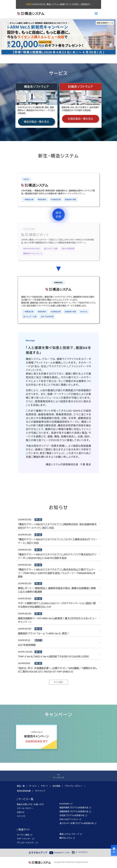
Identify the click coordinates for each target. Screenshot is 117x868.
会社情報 (56, 786)
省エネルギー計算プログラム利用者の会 (77, 823)
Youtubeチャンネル (60, 853)
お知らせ (21, 812)
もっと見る (58, 682)
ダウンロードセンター (26, 843)
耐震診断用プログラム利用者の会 (74, 812)
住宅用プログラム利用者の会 (72, 815)
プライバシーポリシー (74, 786)
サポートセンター (24, 839)
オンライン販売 (23, 835)
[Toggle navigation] (96, 13)
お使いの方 (39, 804)
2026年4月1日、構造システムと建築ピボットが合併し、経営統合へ (58, 4)
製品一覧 (21, 786)
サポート (44, 786)
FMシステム (66, 838)
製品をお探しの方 (25, 804)
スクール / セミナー (25, 808)
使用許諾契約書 (24, 791)
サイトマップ (40, 791)
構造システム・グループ (69, 834)
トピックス (21, 816)
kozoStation (65, 804)
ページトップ (58, 777)
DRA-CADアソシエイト (69, 819)
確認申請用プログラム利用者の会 (74, 808)
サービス (33, 786)
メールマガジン (80, 852)
